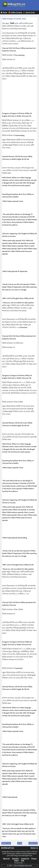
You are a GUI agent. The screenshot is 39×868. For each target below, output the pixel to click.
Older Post (33, 843)
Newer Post (6, 843)
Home (20, 843)
